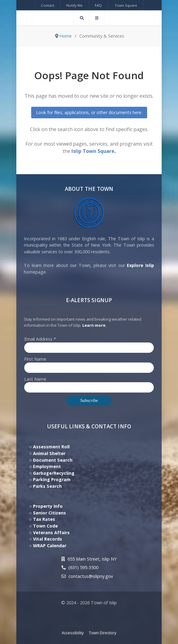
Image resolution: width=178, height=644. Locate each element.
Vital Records (48, 539)
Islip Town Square (93, 151)
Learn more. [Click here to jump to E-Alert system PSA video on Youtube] (94, 325)
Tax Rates (44, 519)
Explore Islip (140, 265)
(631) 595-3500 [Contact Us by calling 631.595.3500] (83, 567)
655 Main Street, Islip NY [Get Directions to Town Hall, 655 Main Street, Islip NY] (92, 559)
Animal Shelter (49, 453)
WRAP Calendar (50, 546)
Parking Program (52, 479)
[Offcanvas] (97, 18)
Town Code (45, 526)
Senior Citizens (49, 513)
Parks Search (47, 486)
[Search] (81, 18)
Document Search (53, 460)
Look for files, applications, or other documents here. (89, 112)
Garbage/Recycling (54, 473)
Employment (47, 466)
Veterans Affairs (51, 533)
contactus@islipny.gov (91, 576)
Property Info (48, 506)
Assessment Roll (51, 447)
